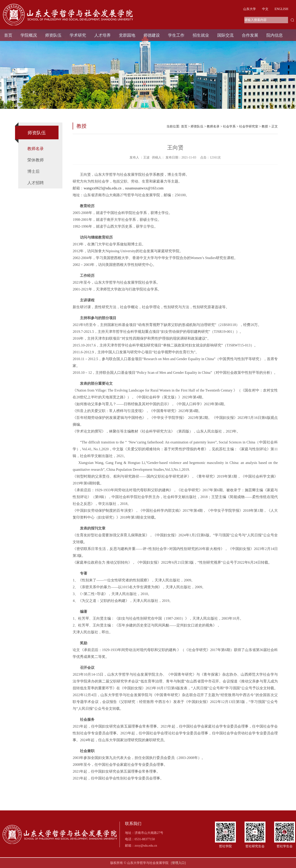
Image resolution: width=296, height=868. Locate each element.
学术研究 (78, 35)
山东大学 (250, 9)
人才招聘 (36, 183)
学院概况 (29, 35)
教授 (265, 126)
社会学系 (229, 126)
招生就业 (201, 35)
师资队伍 (53, 35)
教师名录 (36, 149)
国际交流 (225, 35)
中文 (265, 9)
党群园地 (127, 35)
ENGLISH (281, 9)
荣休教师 (36, 160)
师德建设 (152, 35)
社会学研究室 (249, 126)
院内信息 (275, 35)
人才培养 (102, 35)
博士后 (33, 171)
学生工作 (176, 35)
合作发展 (250, 35)
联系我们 (133, 824)
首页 (8, 35)
